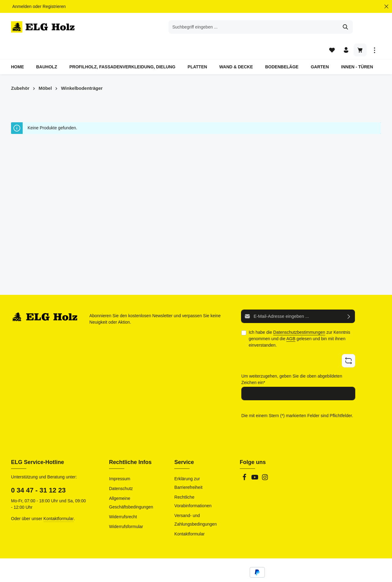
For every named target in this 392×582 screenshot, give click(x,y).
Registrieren (54, 6)
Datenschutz (121, 471)
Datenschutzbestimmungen (299, 315)
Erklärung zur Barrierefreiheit (188, 465)
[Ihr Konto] (346, 28)
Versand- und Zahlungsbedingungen (196, 502)
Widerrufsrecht (123, 499)
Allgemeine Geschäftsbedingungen (131, 485)
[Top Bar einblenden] (374, 28)
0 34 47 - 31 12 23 (38, 472)
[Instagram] (265, 461)
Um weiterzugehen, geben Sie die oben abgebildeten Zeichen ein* (292, 362)
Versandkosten (247, 573)
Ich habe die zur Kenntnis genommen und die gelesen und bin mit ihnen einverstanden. (300, 322)
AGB (291, 322)
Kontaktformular (59, 501)
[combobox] (189, 28)
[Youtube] (255, 461)
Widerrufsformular (126, 509)
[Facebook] (245, 461)
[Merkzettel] (331, 28)
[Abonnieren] (349, 300)
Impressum (120, 461)
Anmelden (22, 6)
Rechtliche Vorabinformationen (193, 484)
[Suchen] (281, 28)
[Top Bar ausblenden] (386, 7)
